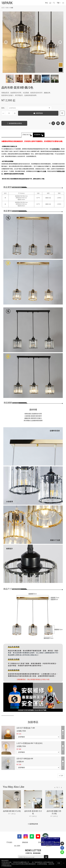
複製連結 (63, 123)
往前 (55, 788)
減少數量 (3, 113)
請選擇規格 (29, 108)
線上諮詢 (17, 846)
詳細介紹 (26, 135)
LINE (58, 123)
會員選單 (50, 3)
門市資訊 (9, 842)
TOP (61, 776)
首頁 (3, 8)
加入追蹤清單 (62, 113)
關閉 (64, 863)
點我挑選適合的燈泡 (15, 123)
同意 (59, 863)
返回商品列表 (34, 824)
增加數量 (15, 113)
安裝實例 (37, 135)
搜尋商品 (54, 3)
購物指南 (25, 842)
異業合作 (49, 846)
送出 (46, 857)
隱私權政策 (8, 866)
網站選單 (63, 3)
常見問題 (57, 842)
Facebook (53, 123)
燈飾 (7, 8)
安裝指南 (41, 842)
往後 (61, 788)
